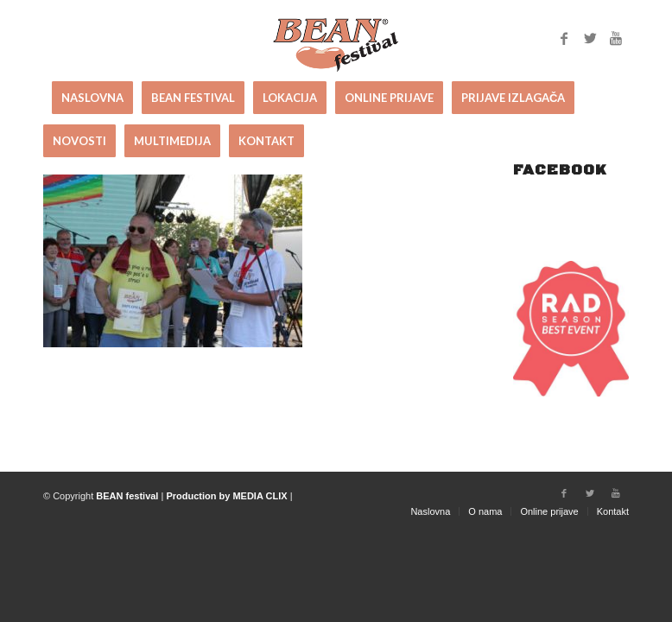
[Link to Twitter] (590, 38)
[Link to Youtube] (616, 38)
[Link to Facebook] (564, 38)
